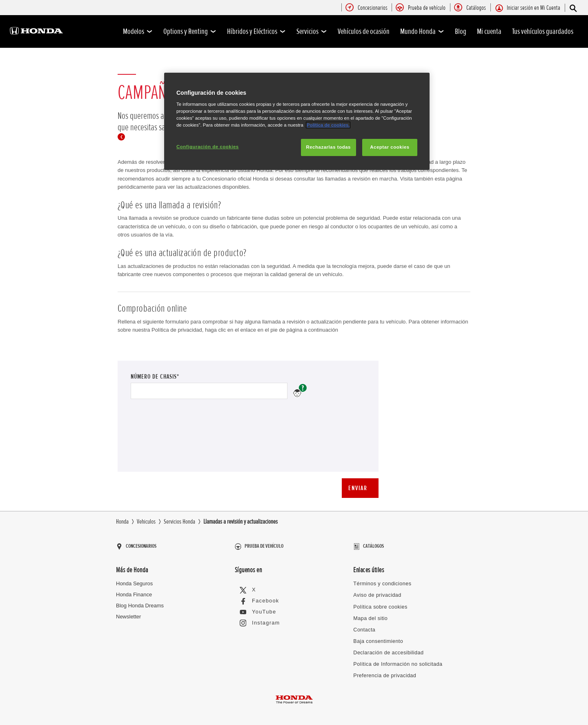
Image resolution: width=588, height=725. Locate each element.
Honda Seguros (134, 580)
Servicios (312, 31)
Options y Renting (190, 31)
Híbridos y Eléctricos (256, 31)
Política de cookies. (328, 125)
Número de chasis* (170, 376)
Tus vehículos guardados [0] (543, 31)
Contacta (364, 625)
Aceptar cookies (390, 147)
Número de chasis (300, 391)
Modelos (138, 31)
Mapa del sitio (370, 613)
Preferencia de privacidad (383, 670)
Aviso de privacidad (376, 591)
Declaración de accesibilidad (387, 647)
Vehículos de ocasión (364, 31)
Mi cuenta (489, 31)
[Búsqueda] (573, 8)
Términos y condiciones (381, 580)
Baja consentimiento (377, 636)
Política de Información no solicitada (396, 658)
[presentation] (193, 441)
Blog (461, 31)
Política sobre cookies (379, 602)
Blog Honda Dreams (140, 602)
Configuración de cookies (208, 147)
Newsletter (128, 613)
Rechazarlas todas (328, 147)
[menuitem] (373, 8)
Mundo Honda (422, 31)
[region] (297, 122)
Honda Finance (134, 591)
